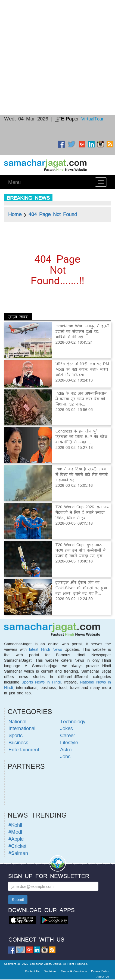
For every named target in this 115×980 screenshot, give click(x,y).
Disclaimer (50, 971)
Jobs (65, 756)
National (17, 721)
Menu (14, 182)
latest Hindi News (45, 649)
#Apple (16, 839)
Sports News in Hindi (41, 682)
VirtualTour (92, 119)
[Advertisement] (57, 20)
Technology (73, 721)
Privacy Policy (100, 971)
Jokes (66, 728)
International (22, 728)
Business (18, 742)
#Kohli (15, 825)
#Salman (18, 853)
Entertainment (24, 749)
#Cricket (17, 846)
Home (15, 214)
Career (68, 735)
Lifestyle (69, 742)
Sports (15, 735)
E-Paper (67, 119)
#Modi (15, 832)
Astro (66, 749)
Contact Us (32, 971)
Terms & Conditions (74, 971)
